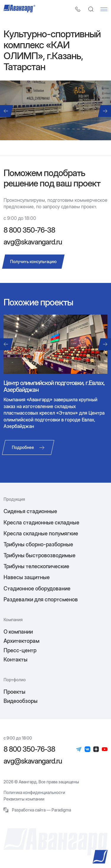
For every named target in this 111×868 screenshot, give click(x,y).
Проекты (15, 692)
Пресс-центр (20, 650)
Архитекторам (21, 641)
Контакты (16, 660)
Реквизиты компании (24, 799)
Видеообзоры (21, 701)
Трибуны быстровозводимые (40, 555)
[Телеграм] (79, 749)
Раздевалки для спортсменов (41, 599)
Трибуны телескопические (36, 566)
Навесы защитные (27, 577)
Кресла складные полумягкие (41, 533)
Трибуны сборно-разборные (38, 544)
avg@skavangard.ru (33, 242)
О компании (18, 632)
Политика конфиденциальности (34, 793)
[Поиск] (91, 9)
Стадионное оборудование (37, 588)
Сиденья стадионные (30, 511)
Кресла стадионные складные (41, 522)
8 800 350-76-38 (29, 230)
